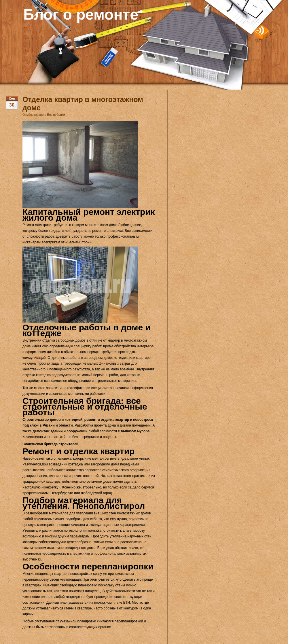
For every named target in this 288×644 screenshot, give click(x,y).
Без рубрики (56, 115)
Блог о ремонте (81, 14)
